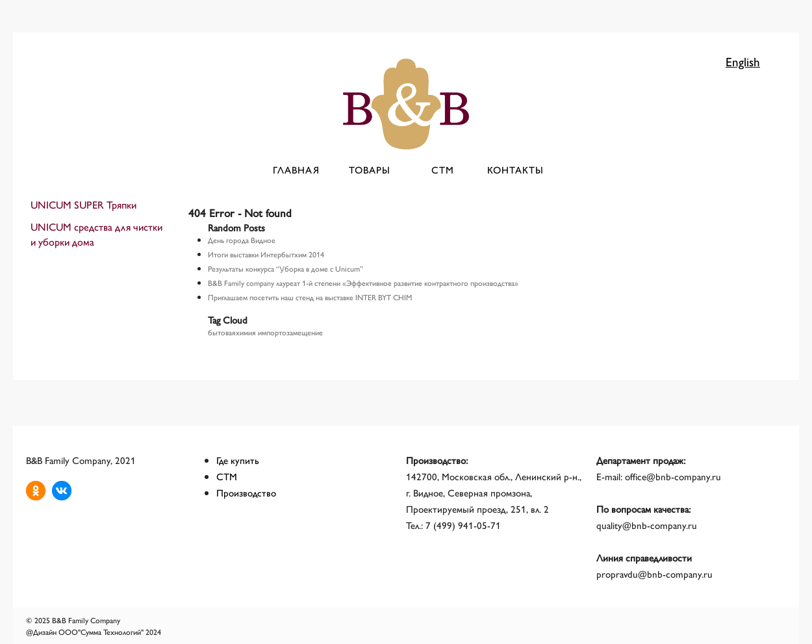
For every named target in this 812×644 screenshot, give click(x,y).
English (743, 61)
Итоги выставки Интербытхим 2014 (266, 254)
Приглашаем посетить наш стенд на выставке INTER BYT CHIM (310, 297)
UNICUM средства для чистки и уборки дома (96, 234)
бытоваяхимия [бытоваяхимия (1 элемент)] (232, 332)
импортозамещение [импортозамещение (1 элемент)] (290, 332)
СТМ (443, 169)
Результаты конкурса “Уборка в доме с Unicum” (285, 268)
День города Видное (242, 240)
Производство (246, 492)
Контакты (515, 169)
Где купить (238, 460)
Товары (370, 169)
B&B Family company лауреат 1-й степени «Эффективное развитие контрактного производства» (363, 283)
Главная (296, 169)
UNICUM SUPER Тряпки (83, 204)
